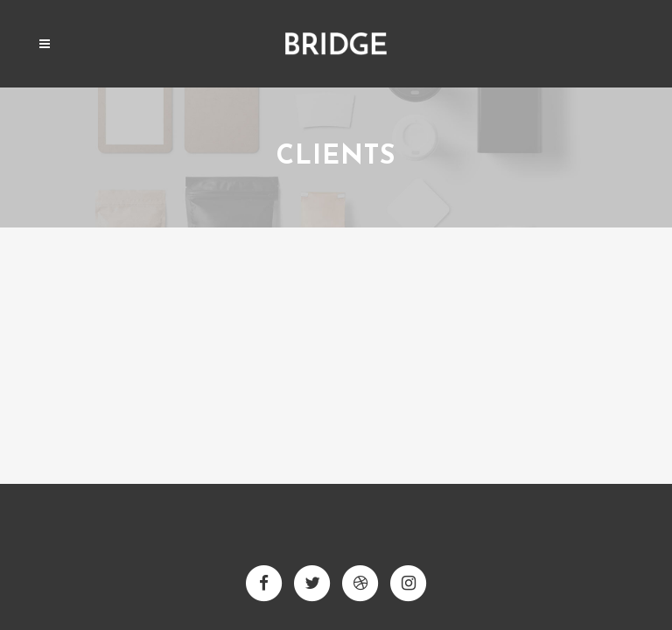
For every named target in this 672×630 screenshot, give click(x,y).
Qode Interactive (370, 552)
